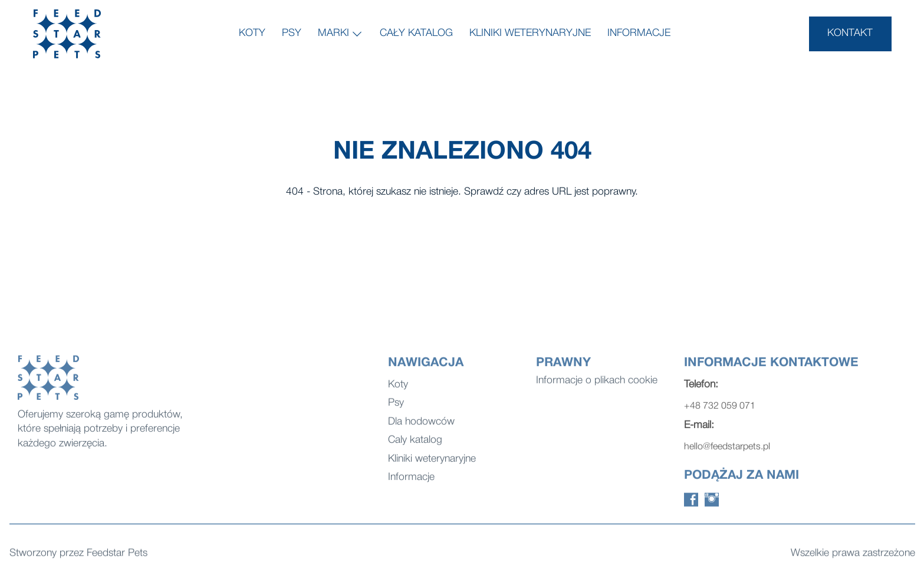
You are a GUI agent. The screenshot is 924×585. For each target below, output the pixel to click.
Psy (292, 33)
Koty (252, 33)
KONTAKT (850, 33)
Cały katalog (416, 33)
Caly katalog (415, 446)
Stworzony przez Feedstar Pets (78, 554)
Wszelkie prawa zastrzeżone (853, 554)
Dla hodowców (421, 427)
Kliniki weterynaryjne (530, 33)
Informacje (639, 33)
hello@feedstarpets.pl (727, 452)
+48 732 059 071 (720, 412)
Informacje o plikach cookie (597, 386)
